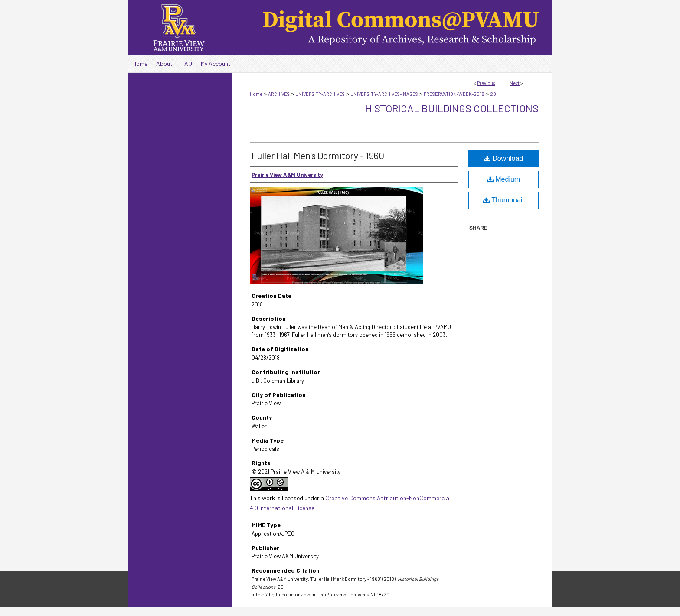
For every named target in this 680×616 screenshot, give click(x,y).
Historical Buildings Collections (452, 108)
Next (515, 83)
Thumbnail (503, 200)
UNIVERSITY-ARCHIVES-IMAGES (384, 94)
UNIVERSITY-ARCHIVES (320, 94)
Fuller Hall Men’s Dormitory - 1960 (318, 155)
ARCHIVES (279, 94)
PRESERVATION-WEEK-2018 (454, 94)
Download (504, 158)
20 (493, 94)
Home (256, 94)
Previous (486, 83)
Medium (503, 179)
